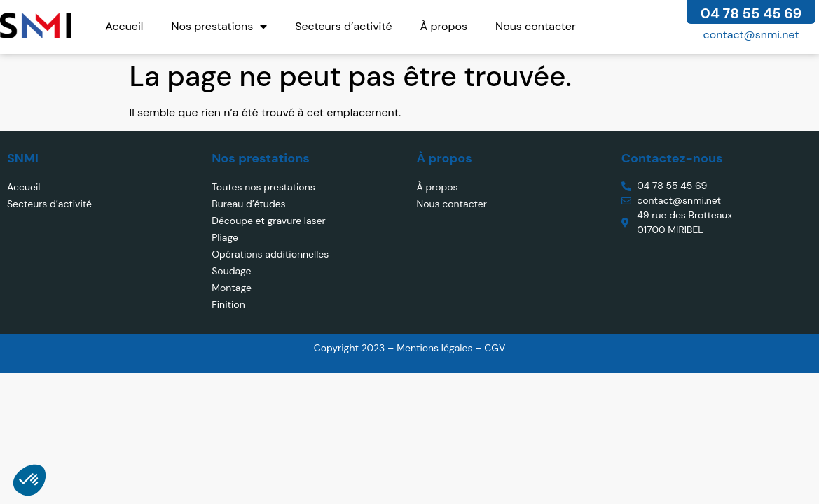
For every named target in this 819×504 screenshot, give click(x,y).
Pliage (225, 237)
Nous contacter (536, 26)
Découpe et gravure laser (269, 220)
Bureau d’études (248, 204)
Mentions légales (436, 348)
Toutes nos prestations (263, 187)
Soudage (231, 271)
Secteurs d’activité (343, 26)
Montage (232, 288)
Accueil (124, 26)
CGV (495, 348)
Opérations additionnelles (270, 254)
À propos (444, 26)
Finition (228, 304)
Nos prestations (219, 27)
